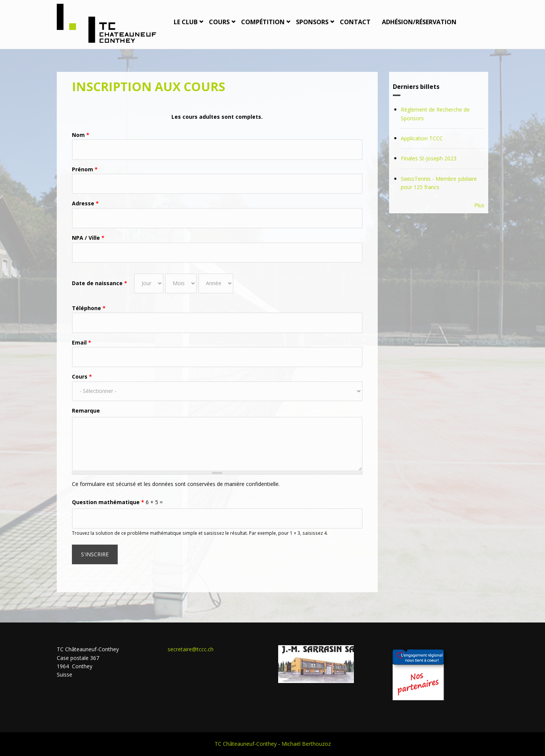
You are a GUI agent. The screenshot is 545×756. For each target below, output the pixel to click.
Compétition (263, 22)
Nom (81, 135)
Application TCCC (422, 138)
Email (82, 342)
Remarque (86, 411)
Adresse (85, 203)
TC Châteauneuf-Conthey (246, 744)
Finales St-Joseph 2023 (429, 158)
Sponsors (312, 22)
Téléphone (89, 308)
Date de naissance (100, 283)
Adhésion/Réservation (419, 22)
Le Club (186, 22)
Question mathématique (108, 502)
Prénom (85, 169)
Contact (355, 22)
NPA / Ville (88, 238)
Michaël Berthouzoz (306, 744)
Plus (479, 205)
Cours (219, 22)
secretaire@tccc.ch (191, 649)
